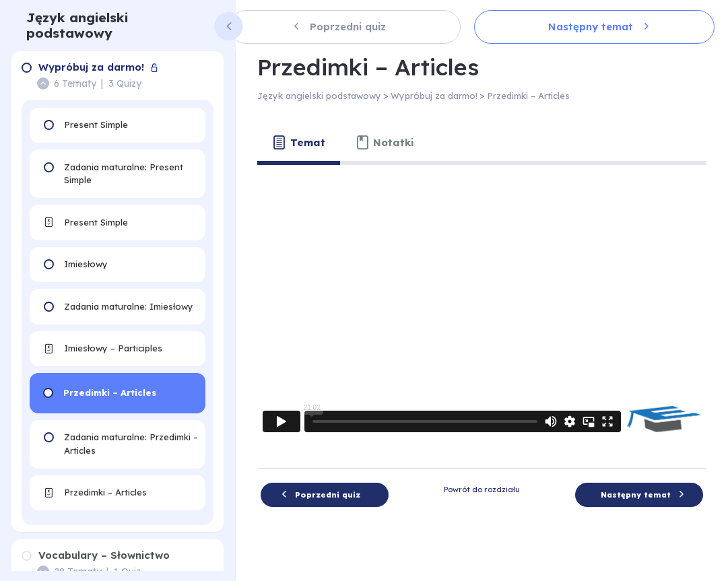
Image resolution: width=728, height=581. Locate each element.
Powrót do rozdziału (482, 489)
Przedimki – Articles (528, 96)
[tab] (299, 143)
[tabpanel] (482, 311)
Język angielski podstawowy (77, 25)
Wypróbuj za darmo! (434, 96)
